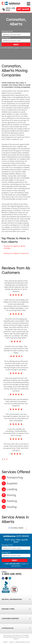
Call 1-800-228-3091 (7, 48)
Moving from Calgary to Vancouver (16, 253)
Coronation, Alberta (17, 528)
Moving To (6, 37)
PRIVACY (12, 642)
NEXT (16, 45)
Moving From (7, 31)
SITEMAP (5, 642)
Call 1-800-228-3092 (12, 564)
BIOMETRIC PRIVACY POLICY (23, 642)
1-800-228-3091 (16, 573)
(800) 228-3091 (11, 9)
